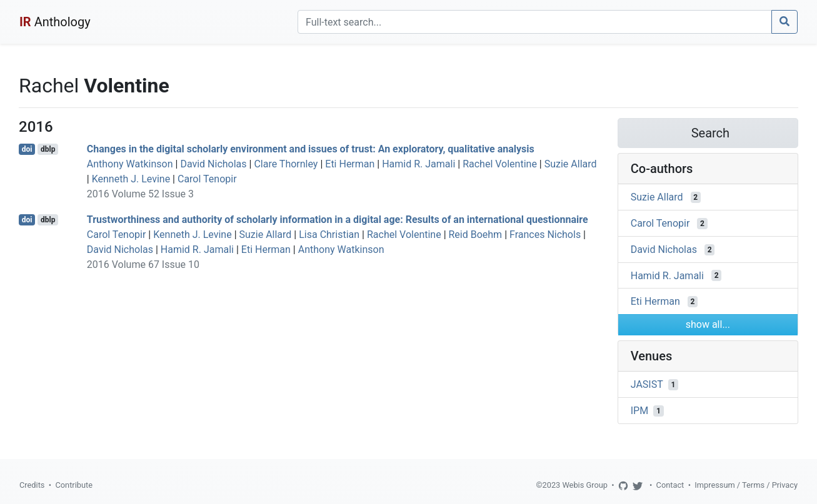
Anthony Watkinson (130, 164)
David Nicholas (213, 164)
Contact (670, 485)
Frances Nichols (545, 235)
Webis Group (585, 485)
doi (27, 149)
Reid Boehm (476, 235)
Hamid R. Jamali (419, 164)
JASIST (647, 384)
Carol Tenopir (207, 179)
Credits (32, 485)
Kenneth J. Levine (131, 179)
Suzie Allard (571, 164)
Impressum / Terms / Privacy (746, 485)
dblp (48, 149)
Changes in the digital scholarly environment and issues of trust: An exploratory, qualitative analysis (311, 149)
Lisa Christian (329, 235)
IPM (639, 411)
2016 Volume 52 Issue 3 (140, 194)
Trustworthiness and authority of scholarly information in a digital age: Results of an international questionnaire (338, 220)
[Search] (535, 22)
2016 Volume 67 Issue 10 (143, 264)
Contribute (74, 485)
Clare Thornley (286, 164)
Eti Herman (350, 164)
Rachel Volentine (500, 164)
